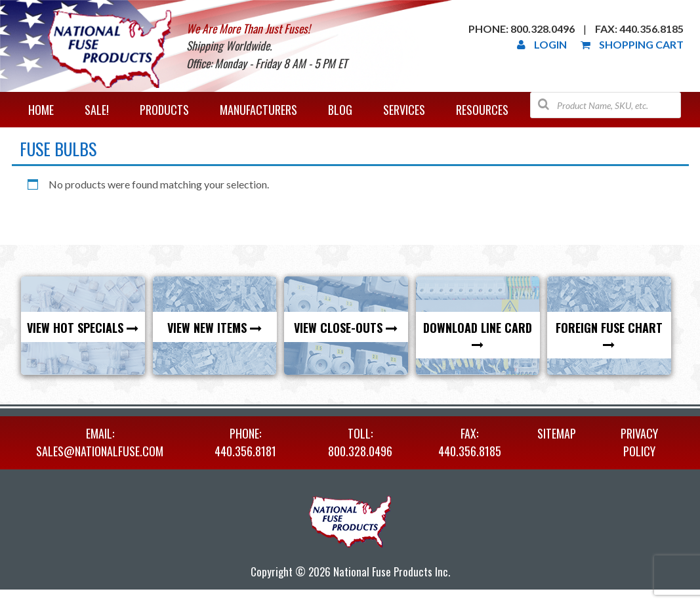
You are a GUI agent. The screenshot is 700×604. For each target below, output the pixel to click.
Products (164, 110)
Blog (340, 110)
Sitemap (557, 433)
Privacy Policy (639, 442)
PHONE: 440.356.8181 (245, 442)
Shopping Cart (632, 44)
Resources (482, 110)
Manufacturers (258, 110)
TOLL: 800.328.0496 (360, 442)
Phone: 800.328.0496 (522, 29)
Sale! (97, 110)
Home (41, 110)
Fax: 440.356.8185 (639, 29)
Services (404, 110)
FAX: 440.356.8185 (470, 442)
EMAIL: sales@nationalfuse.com (100, 442)
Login (542, 44)
